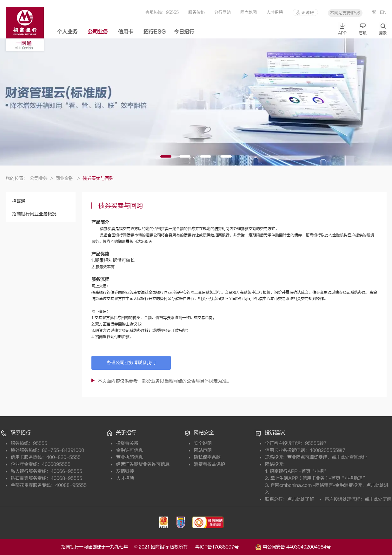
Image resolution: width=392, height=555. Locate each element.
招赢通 (19, 201)
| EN (382, 12)
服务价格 (196, 12)
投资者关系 (127, 443)
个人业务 (67, 32)
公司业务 (98, 32)
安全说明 (203, 443)
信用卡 (126, 32)
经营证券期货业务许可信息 (143, 464)
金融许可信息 (130, 450)
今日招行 (184, 32)
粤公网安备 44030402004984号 (293, 546)
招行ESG (155, 32)
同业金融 (68, 178)
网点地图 (249, 12)
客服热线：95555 (162, 12)
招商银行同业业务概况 (34, 214)
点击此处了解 (301, 499)
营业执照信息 (130, 457)
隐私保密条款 (207, 457)
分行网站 (223, 12)
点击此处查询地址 (349, 457)
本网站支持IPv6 (345, 13)
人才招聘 (275, 12)
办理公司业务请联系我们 (131, 363)
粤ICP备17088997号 (225, 547)
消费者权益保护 (209, 464)
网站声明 (203, 450)
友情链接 (125, 471)
